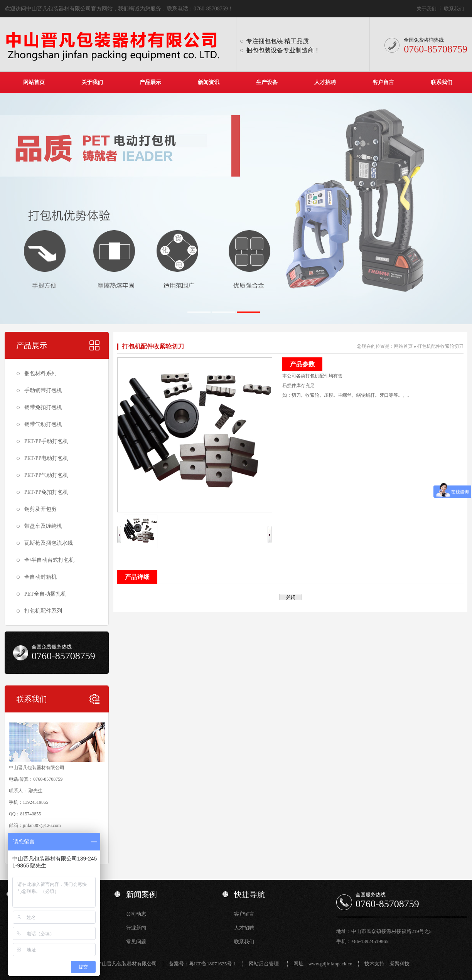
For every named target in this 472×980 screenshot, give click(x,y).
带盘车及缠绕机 (43, 526)
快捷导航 (249, 894)
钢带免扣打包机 (43, 407)
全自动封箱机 (40, 577)
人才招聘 (325, 82)
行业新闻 (136, 928)
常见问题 (136, 942)
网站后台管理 (264, 964)
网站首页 (34, 82)
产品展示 (150, 82)
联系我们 (454, 9)
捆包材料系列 (40, 373)
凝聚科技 (400, 964)
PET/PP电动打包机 (46, 458)
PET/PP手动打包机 (46, 441)
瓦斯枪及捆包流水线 (49, 543)
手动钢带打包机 (43, 390)
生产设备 (267, 82)
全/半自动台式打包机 (49, 560)
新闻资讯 (209, 82)
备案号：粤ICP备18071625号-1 (202, 964)
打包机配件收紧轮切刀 (153, 346)
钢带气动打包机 (43, 424)
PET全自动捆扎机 (45, 594)
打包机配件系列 (43, 611)
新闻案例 (142, 894)
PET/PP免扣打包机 (46, 492)
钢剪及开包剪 (40, 509)
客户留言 (383, 82)
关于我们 (426, 9)
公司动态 (136, 914)
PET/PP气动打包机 (46, 475)
